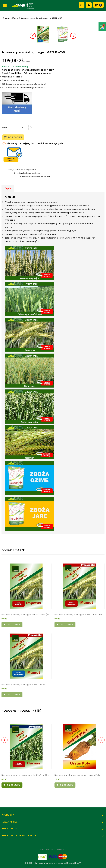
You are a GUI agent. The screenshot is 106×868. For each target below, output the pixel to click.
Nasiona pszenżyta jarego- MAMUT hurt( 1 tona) (79, 615)
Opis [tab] (8, 188)
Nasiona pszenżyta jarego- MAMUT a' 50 (24, 685)
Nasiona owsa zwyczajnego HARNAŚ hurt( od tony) (26, 775)
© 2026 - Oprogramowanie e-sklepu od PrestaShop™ (53, 863)
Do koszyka (13, 137)
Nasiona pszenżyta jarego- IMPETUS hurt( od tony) (26, 615)
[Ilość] (24, 127)
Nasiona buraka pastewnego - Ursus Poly (77, 775)
